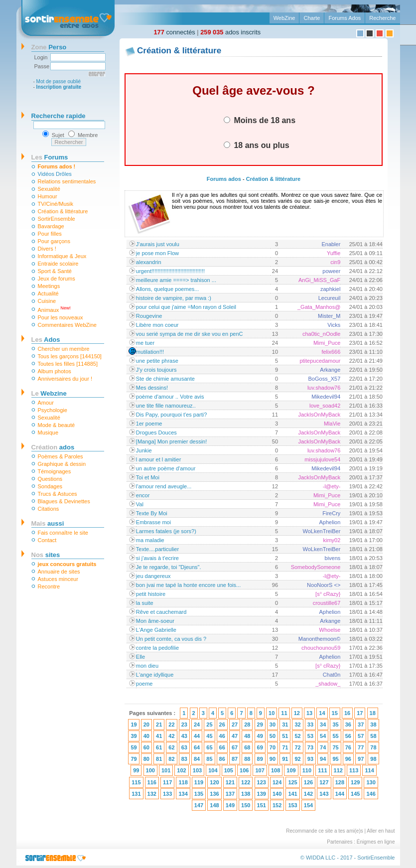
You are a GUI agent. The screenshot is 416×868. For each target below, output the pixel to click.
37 (361, 724)
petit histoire (151, 594)
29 (260, 724)
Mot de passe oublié (59, 81)
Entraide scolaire (58, 264)
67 (235, 747)
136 (214, 794)
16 (347, 713)
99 (136, 770)
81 (159, 759)
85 (209, 759)
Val (140, 504)
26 (222, 724)
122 (246, 782)
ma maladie (150, 540)
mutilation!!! (150, 352)
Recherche (382, 18)
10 (272, 713)
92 (297, 759)
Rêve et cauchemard (161, 612)
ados (53, 447)
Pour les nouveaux (61, 317)
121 (230, 782)
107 (260, 770)
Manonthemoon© (320, 639)
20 (146, 724)
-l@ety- (332, 486)
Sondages (50, 486)
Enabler (331, 244)
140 (277, 794)
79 (134, 759)
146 (371, 794)
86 (222, 759)
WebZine (284, 18)
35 (335, 724)
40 (146, 736)
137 (230, 794)
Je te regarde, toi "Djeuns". (169, 567)
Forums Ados (345, 18)
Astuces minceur (58, 579)
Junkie (144, 450)
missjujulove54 (322, 459)
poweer (331, 271)
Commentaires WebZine (67, 325)
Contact (47, 540)
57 (361, 736)
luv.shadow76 (324, 388)
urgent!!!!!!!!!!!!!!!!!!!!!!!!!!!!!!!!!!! (170, 271)
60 (146, 747)
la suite (145, 603)
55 (335, 736)
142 (308, 794)
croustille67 (327, 603)
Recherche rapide (59, 116)
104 (213, 770)
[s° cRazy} (328, 594)
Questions (50, 479)
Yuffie (334, 253)
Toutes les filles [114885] (68, 364)
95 (335, 759)
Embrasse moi (153, 522)
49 (260, 736)
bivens (333, 558)
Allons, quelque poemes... (168, 289)
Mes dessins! (152, 388)
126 (308, 782)
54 (323, 736)
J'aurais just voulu (158, 244)
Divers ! (47, 249)
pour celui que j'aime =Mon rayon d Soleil (186, 307)
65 (209, 747)
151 (262, 805)
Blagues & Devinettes (64, 501)
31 (285, 724)
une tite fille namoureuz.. (166, 406)
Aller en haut (381, 831)
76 (348, 747)
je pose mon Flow (157, 253)
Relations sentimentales (67, 181)
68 (247, 747)
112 (338, 770)
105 (229, 770)
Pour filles (50, 234)
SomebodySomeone (316, 567)
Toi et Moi (148, 477)
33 (310, 724)
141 (292, 794)
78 (373, 747)
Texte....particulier (157, 549)
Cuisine (47, 301)
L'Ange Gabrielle (156, 630)
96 (348, 759)
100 (150, 770)
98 (373, 759)
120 (214, 782)
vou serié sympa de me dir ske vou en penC (190, 334)
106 (244, 770)
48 (247, 736)
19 (134, 724)
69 (260, 747)
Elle (140, 657)
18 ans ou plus (257, 145)
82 (171, 759)
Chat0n (332, 675)
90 (273, 759)
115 (136, 782)
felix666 (331, 352)
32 (297, 724)
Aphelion (330, 522)
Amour (46, 403)
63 (184, 747)
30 (273, 724)
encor (143, 495)
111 (322, 770)
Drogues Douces (156, 433)
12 (297, 713)
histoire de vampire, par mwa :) (174, 298)
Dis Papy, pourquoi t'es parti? (172, 415)
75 (335, 747)
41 (159, 736)
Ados (46, 340)
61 (159, 747)
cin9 (335, 262)
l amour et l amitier (158, 459)
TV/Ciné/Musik (56, 204)
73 (310, 747)
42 (171, 736)
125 (292, 782)
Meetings (49, 286)
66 (222, 747)
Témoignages (55, 471)
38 (373, 724)
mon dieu (147, 666)
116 (152, 782)
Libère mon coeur (157, 325)
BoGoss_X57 (325, 379)
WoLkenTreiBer (322, 531)
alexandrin (149, 262)
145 (355, 794)
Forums (50, 157)
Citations (49, 509)
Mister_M (329, 316)
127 (324, 782)
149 (230, 805)
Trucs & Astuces (58, 494)
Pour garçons (54, 241)
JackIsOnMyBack (319, 415)
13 (309, 713)
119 (199, 782)
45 (209, 736)
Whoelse (330, 630)
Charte (312, 18)
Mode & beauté (57, 425)
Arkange (330, 370)
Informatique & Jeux (62, 256)
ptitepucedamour (320, 361)
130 (371, 782)
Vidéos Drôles (55, 174)
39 (134, 736)
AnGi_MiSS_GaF (319, 280)
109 (291, 770)
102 (181, 770)
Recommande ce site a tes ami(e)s (325, 831)
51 (285, 736)
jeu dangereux (153, 576)
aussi (48, 523)
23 (184, 724)
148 (214, 805)
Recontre (49, 586)
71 (285, 747)
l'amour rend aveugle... (164, 486)
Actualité (48, 293)
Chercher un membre (64, 349)
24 (197, 724)
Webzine (49, 393)
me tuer (145, 343)
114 (369, 770)
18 (373, 713)
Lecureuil (330, 298)
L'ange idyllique (155, 675)
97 (361, 759)
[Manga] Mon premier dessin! (171, 441)
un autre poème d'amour (166, 468)
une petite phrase (157, 361)
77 (361, 747)
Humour (48, 196)
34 (323, 724)
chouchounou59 (321, 648)
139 (262, 794)
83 (184, 759)
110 (307, 770)
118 (183, 782)
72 (297, 747)
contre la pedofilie (157, 648)
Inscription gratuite (59, 87)
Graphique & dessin (62, 464)
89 (260, 759)
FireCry (331, 513)
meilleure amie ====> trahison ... (176, 280)
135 (199, 794)
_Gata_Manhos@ (319, 307)
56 (348, 736)
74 (323, 747)
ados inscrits (230, 32)
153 (292, 805)
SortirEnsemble (57, 219)
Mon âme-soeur (155, 621)
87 (235, 759)
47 (235, 736)
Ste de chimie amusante (165, 379)
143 (324, 794)
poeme (144, 684)
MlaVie (332, 424)
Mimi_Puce (327, 343)
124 (277, 782)
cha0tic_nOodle (321, 334)
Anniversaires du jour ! (65, 379)
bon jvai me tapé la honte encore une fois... (188, 585)
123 (262, 782)
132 (152, 794)
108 (276, 770)
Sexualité (49, 189)
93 (310, 759)
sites (46, 555)
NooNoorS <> (324, 585)
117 (167, 782)
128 (340, 782)
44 (197, 736)
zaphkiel (330, 289)
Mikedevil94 (326, 397)
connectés (175, 32)
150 (246, 805)
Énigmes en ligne (376, 842)
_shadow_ (328, 684)
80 (146, 759)
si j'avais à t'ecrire (157, 558)
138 (246, 794)
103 (197, 770)
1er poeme (149, 424)
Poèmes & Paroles (61, 456)
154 (308, 805)
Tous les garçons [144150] (70, 356)
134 (183, 794)
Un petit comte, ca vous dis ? (171, 639)
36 (348, 724)
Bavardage (51, 226)
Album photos (55, 371)
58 (373, 736)
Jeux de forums (57, 279)
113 (354, 770)
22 (171, 724)
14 (322, 713)
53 (310, 736)
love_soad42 (325, 406)
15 (335, 713)
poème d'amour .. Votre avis (170, 397)
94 (323, 759)
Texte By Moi (152, 513)
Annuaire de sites (59, 572)
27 (235, 724)
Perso (49, 47)
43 (184, 736)
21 (159, 724)
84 (197, 759)
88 (247, 759)
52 (297, 736)
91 (285, 759)
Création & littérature (63, 211)
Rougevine (149, 316)
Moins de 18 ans (260, 120)
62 (171, 747)
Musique (48, 433)
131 (136, 794)
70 (273, 747)
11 (284, 713)
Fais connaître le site (63, 533)
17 (360, 713)
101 (166, 770)
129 (355, 782)
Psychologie (53, 410)
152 (277, 805)
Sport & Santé (55, 271)
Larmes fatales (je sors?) (166, 531)
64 (197, 747)
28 (247, 724)
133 (167, 794)
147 (199, 805)
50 (273, 736)
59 (134, 747)
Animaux (54, 309)
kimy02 (332, 540)
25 (209, 724)
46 (222, 736)
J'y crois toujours (156, 370)
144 (340, 794)
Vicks (334, 325)
